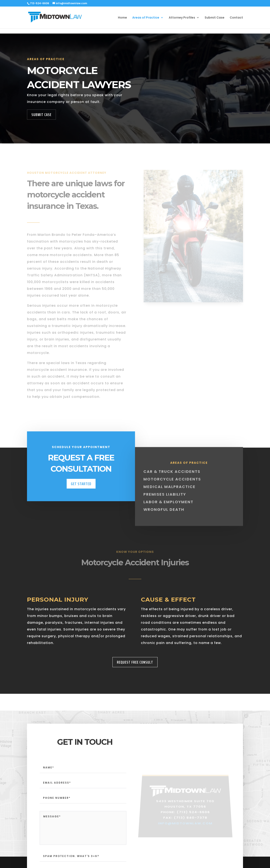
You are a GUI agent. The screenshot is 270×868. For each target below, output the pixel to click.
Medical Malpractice (169, 493)
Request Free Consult (135, 662)
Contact (236, 18)
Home (122, 18)
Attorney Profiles (182, 18)
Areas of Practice (146, 18)
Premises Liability (165, 500)
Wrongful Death (164, 516)
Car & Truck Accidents (172, 478)
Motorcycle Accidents (172, 485)
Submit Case (215, 18)
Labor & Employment (168, 508)
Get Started (81, 489)
